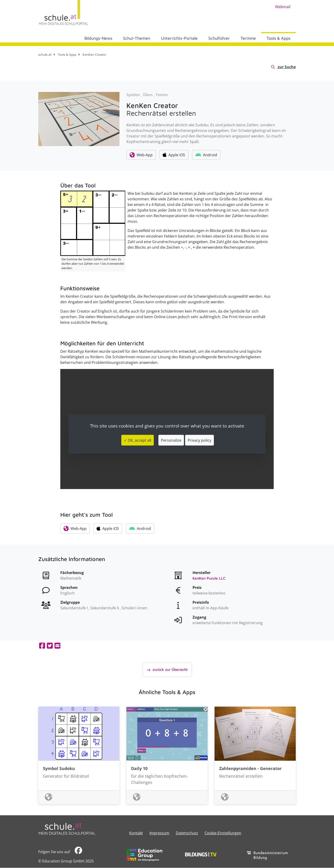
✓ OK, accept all (138, 440)
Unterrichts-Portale (179, 38)
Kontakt (136, 833)
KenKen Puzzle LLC (209, 578)
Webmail (283, 7)
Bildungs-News (98, 38)
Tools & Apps (278, 38)
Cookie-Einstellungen (223, 833)
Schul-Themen (137, 38)
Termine (248, 38)
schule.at (45, 54)
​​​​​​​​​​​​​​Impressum (159, 833)
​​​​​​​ (78, 852)
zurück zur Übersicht (170, 669)
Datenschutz (187, 833)
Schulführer (219, 38)
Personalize (171, 440)
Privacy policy (199, 440)
